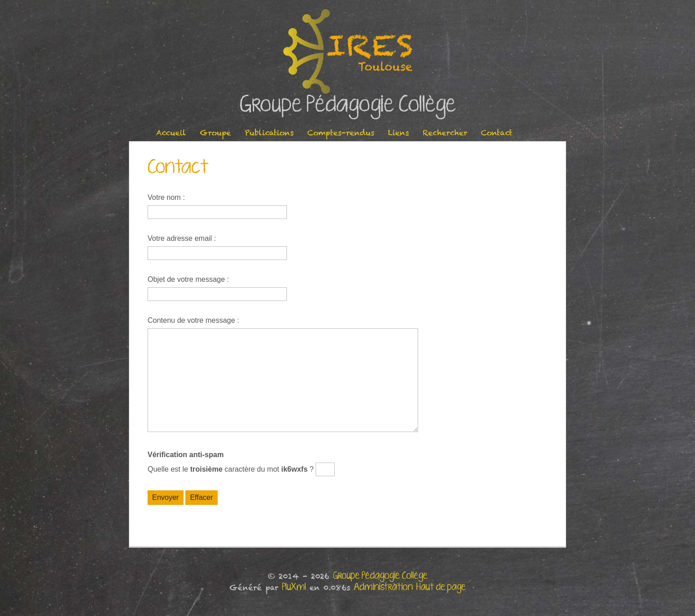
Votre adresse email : (182, 238)
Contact (497, 133)
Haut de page (441, 587)
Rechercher (445, 133)
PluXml (294, 587)
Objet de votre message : (188, 279)
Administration (383, 587)
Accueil (171, 133)
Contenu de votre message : (193, 320)
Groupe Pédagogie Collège (348, 105)
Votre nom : (166, 197)
